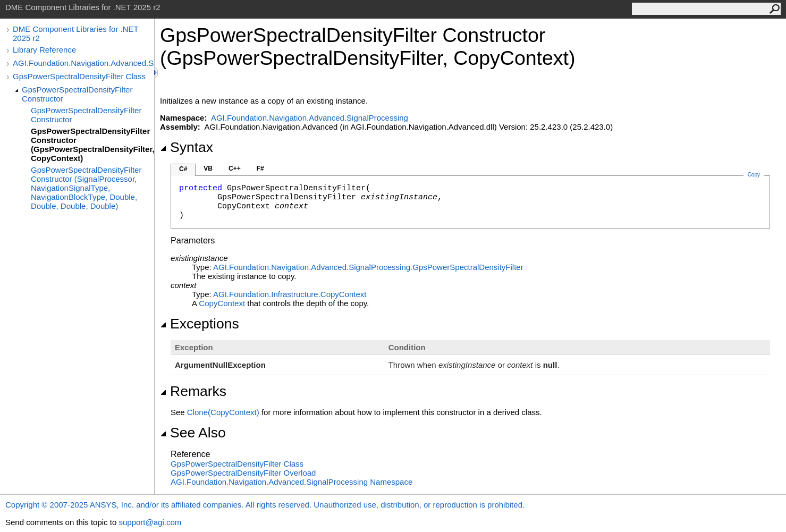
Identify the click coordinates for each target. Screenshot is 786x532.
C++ (235, 168)
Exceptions (200, 324)
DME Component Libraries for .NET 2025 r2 (75, 33)
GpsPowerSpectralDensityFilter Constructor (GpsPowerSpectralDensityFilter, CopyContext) (92, 145)
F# (260, 168)
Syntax (187, 147)
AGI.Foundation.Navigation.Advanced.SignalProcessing (83, 63)
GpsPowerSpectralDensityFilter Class (79, 76)
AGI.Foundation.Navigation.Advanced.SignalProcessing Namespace (291, 482)
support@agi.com (150, 522)
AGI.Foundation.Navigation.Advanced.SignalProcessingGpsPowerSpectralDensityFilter (368, 267)
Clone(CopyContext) (223, 412)
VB (208, 168)
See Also (193, 433)
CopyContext (222, 303)
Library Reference (44, 50)
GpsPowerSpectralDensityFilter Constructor (77, 94)
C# (183, 169)
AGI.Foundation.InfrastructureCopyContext (290, 294)
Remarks (193, 391)
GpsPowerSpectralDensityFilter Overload (243, 473)
